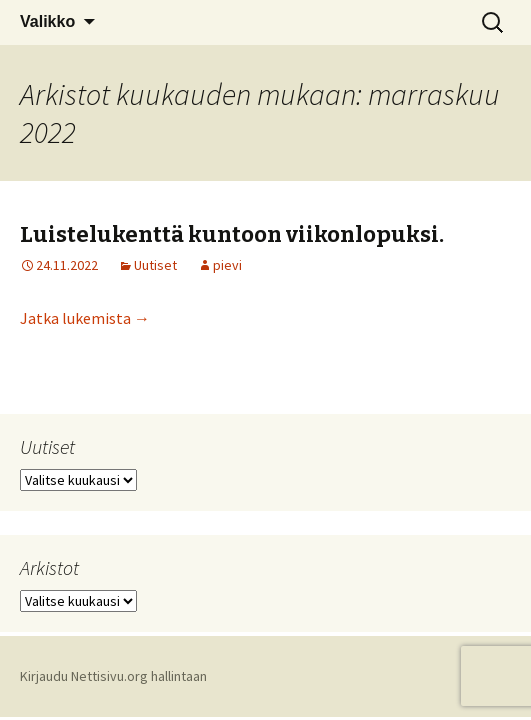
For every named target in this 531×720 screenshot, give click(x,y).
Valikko (47, 21)
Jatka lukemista (85, 318)
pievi (227, 265)
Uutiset (155, 265)
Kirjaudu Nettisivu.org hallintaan (113, 676)
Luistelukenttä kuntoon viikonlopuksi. (232, 234)
